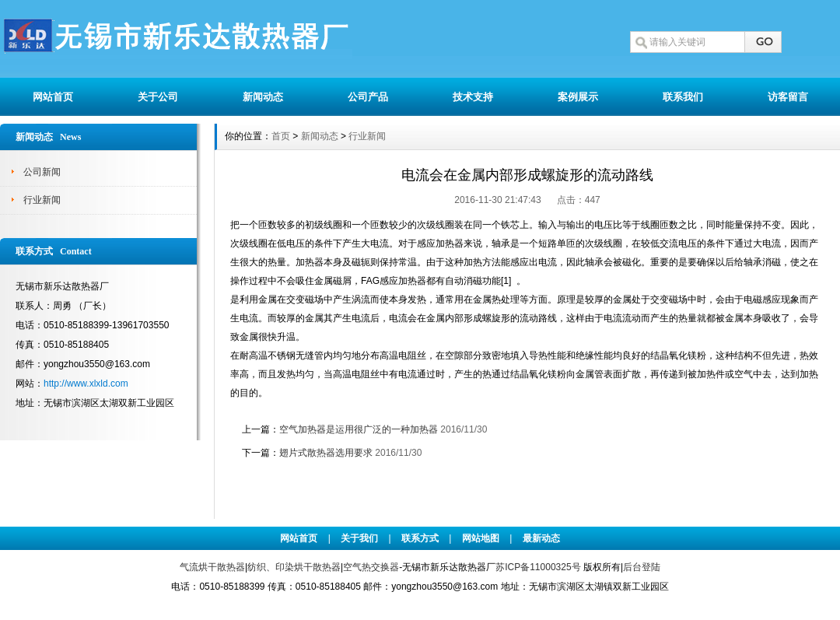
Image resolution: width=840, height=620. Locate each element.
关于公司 (158, 97)
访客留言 (788, 97)
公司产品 (368, 97)
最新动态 (541, 538)
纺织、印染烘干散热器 (294, 567)
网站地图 (481, 538)
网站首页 (53, 97)
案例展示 (578, 97)
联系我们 (683, 97)
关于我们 (359, 538)
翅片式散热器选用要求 (326, 453)
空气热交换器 (371, 567)
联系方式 (420, 538)
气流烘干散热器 (212, 567)
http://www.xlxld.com (86, 384)
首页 (281, 136)
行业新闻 (42, 200)
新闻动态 (263, 97)
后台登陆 (642, 567)
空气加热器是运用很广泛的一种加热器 (359, 429)
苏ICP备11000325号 (538, 567)
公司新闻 (42, 172)
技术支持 (473, 97)
